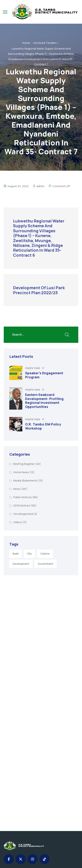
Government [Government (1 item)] (45, 564)
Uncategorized (23, 514)
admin (40, 186)
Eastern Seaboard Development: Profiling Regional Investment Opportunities (44, 401)
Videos (18, 522)
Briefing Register (24, 464)
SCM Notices (22, 505)
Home (26, 43)
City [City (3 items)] (29, 554)
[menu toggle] (5, 12)
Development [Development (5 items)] (21, 564)
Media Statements (25, 481)
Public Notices (23, 497)
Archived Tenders (45, 43)
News (17, 489)
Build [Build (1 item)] (16, 554)
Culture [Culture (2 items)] (45, 554)
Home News (21, 472)
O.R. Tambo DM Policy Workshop (43, 426)
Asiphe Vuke (33, 368)
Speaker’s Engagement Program (44, 375)
